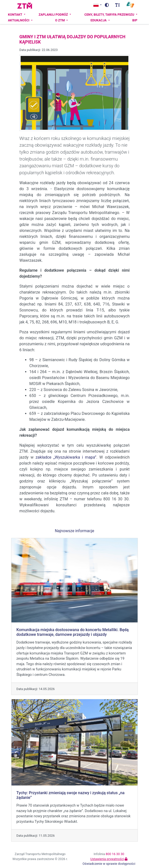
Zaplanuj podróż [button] (54, 15)
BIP (135, 20)
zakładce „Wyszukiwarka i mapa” (65, 457)
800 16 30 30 (115, 854)
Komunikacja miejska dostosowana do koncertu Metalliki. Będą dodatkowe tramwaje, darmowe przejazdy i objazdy (73, 632)
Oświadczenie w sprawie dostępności (109, 864)
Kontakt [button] (15, 15)
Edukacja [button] (99, 20)
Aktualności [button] (19, 20)
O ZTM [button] (60, 20)
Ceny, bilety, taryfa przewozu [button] (110, 15)
